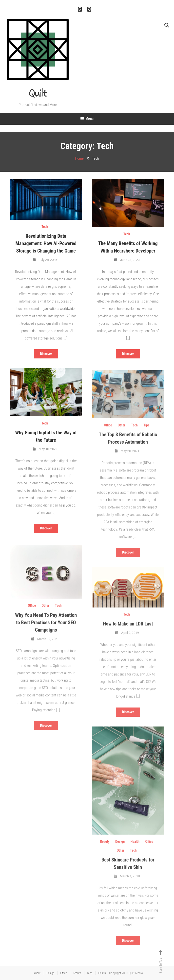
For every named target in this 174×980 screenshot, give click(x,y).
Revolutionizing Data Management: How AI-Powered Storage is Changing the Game (46, 243)
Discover (46, 354)
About (37, 973)
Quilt (38, 93)
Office (108, 432)
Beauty (105, 848)
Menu (87, 119)
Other (122, 432)
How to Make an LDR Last (128, 631)
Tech (45, 227)
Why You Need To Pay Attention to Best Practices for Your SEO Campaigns (46, 629)
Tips (146, 432)
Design (120, 848)
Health (135, 848)
